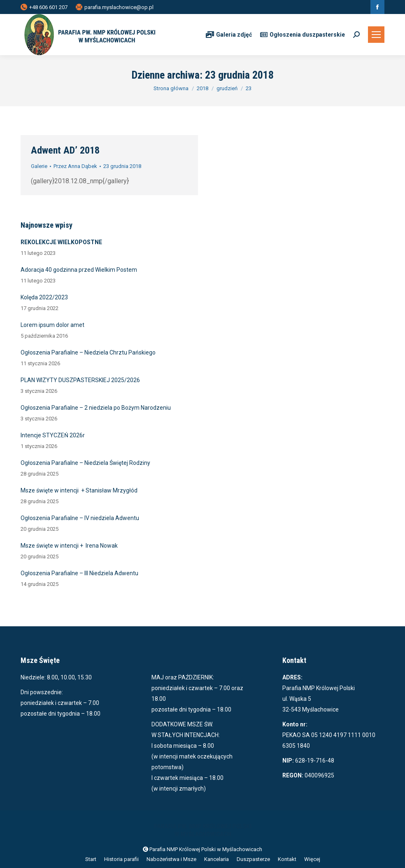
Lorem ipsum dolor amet (52, 325)
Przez (75, 166)
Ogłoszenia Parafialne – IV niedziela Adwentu (80, 518)
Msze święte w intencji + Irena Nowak (69, 546)
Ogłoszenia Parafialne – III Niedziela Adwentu (79, 573)
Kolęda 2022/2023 (44, 297)
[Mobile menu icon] (376, 35)
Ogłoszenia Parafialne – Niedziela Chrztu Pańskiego (88, 352)
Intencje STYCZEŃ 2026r (53, 435)
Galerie (39, 166)
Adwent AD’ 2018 (65, 150)
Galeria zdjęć (229, 35)
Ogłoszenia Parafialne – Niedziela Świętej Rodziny (85, 463)
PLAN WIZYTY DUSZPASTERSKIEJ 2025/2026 (80, 380)
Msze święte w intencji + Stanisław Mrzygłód (79, 490)
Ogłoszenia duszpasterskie (303, 35)
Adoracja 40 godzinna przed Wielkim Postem (79, 270)
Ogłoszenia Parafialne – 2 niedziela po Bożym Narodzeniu (96, 408)
